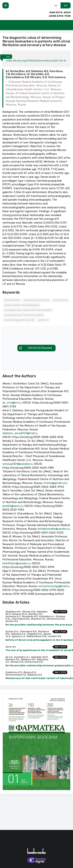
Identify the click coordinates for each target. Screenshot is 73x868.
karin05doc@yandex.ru (16, 563)
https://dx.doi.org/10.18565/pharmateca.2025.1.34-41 (36, 61)
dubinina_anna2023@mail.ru (20, 433)
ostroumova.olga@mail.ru (54, 586)
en (66, 5)
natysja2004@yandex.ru (17, 464)
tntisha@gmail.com (55, 483)
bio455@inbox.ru (13, 506)
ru (56, 5)
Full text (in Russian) (35, 348)
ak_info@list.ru (12, 403)
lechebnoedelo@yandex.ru (54, 529)
